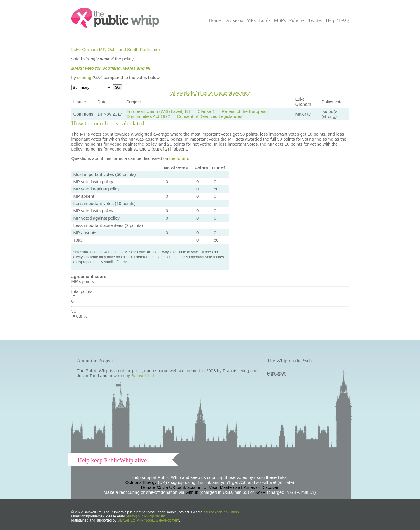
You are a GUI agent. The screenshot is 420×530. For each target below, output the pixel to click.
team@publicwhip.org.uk (146, 516)
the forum (179, 158)
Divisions (233, 20)
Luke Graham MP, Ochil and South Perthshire (116, 49)
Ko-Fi (260, 492)
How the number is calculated (108, 123)
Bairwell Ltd (143, 376)
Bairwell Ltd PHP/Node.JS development (148, 520)
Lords (265, 20)
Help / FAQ (337, 20)
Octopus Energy (141, 482)
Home (215, 20)
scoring (84, 77)
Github (192, 492)
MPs (251, 20)
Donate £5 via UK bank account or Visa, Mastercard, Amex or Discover (210, 487)
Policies (297, 20)
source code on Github (221, 512)
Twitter (315, 20)
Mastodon (277, 373)
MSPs (280, 20)
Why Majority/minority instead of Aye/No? (210, 93)
